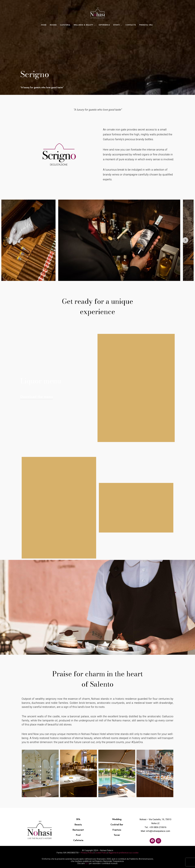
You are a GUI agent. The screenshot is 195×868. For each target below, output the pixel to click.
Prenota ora (146, 25)
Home (44, 25)
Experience (104, 25)
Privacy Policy (87, 853)
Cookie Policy (101, 853)
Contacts (131, 25)
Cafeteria (65, 25)
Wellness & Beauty (83, 25)
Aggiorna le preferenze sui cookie (123, 853)
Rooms (53, 25)
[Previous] (10, 240)
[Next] (185, 240)
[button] (25, 773)
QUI (87, 863)
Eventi (117, 25)
